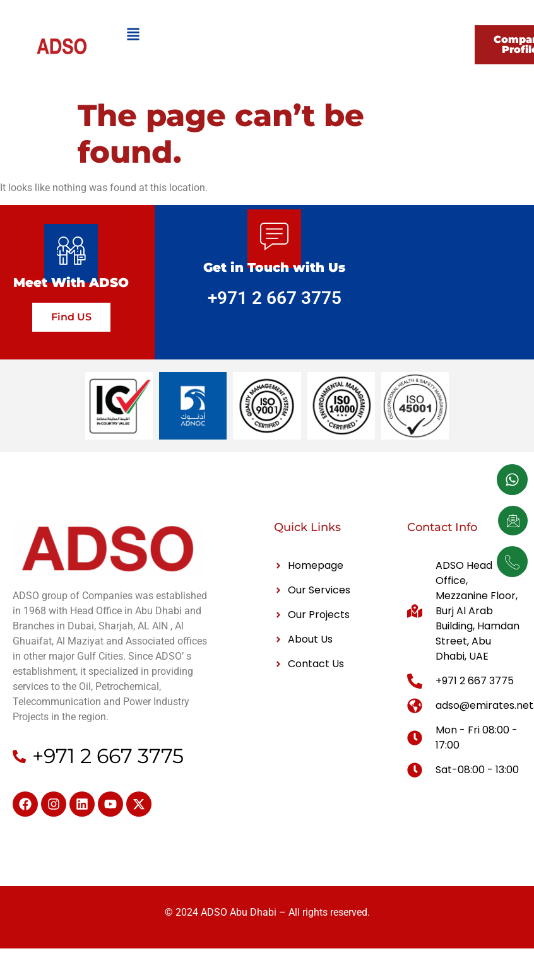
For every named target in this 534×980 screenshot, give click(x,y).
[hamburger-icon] (133, 36)
